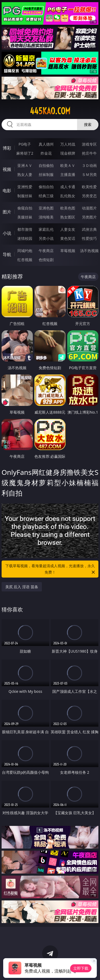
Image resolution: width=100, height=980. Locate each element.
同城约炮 (25, 251)
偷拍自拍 (46, 187)
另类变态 (89, 196)
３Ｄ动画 (89, 165)
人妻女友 (68, 229)
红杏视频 (25, 260)
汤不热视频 (89, 251)
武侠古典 (89, 229)
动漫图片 (89, 208)
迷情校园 (25, 238)
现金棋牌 (68, 153)
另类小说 (46, 238)
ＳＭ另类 (89, 174)
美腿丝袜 (25, 217)
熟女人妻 (25, 174)
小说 (7, 233)
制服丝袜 (25, 196)
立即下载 (81, 968)
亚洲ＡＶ (25, 165)
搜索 (88, 124)
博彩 (7, 148)
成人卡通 (68, 187)
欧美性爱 (89, 187)
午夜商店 (46, 251)
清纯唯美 (46, 217)
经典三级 (46, 196)
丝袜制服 (46, 174)
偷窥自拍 (25, 208)
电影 (7, 191)
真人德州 (46, 144)
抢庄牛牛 (89, 153)
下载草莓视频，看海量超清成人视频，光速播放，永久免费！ (51, 569)
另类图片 (89, 217)
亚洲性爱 (25, 187)
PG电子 (25, 144)
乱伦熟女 (68, 196)
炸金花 (46, 153)
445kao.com (50, 111)
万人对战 (68, 144)
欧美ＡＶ (68, 165)
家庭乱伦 (46, 229)
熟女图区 (68, 217)
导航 (7, 254)
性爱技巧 (89, 238)
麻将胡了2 (25, 153)
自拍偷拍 (46, 165)
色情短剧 (46, 260)
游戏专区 (89, 144)
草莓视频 (68, 251)
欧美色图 (68, 208)
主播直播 (68, 174)
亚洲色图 (46, 208)
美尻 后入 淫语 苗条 (22, 587)
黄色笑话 (68, 238)
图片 (7, 212)
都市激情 (25, 229)
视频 (7, 169)
